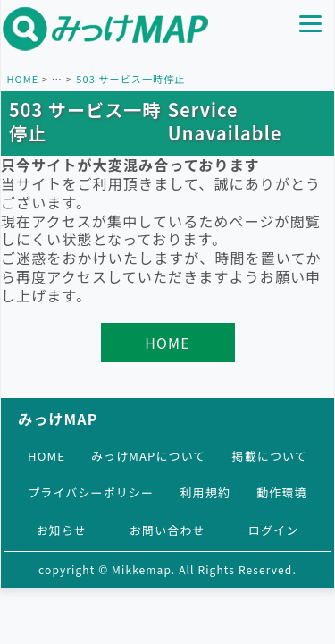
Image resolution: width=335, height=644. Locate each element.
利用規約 (205, 492)
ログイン (273, 530)
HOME (22, 79)
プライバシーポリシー (91, 492)
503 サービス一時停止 (130, 79)
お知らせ (62, 530)
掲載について (270, 456)
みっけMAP (58, 419)
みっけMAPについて (149, 456)
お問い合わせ (167, 530)
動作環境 (281, 492)
